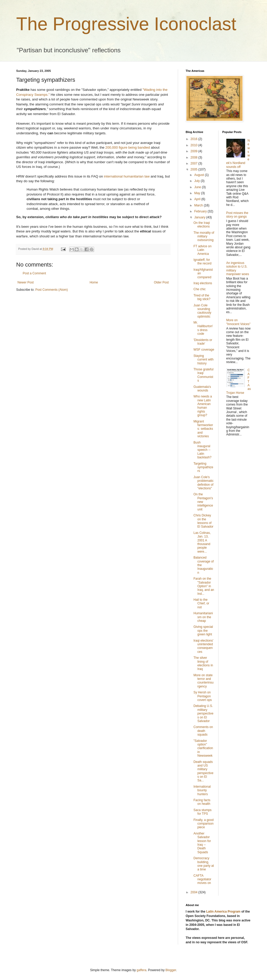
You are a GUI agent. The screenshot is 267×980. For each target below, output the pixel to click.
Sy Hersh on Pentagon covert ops (203, 696)
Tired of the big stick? (202, 297)
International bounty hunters (202, 790)
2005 (195, 169)
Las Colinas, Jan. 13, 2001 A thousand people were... (202, 542)
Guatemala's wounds (202, 389)
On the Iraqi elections (202, 225)
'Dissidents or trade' (203, 342)
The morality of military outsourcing (204, 236)
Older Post (161, 282)
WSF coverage (204, 350)
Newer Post (26, 282)
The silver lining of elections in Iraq (203, 663)
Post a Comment (34, 273)
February (201, 211)
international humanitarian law (127, 176)
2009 (195, 151)
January (200, 217)
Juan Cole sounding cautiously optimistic (202, 311)
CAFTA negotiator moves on (202, 879)
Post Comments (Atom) (51, 290)
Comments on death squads (203, 731)
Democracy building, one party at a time (204, 864)
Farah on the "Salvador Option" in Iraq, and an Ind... (204, 586)
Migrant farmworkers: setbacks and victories (203, 429)
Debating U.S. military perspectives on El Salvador (203, 713)
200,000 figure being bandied (128, 147)
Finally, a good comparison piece (204, 824)
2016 (195, 139)
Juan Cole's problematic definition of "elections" (204, 483)
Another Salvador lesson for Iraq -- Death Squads (202, 843)
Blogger (171, 970)
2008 (195, 157)
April (198, 199)
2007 (195, 163)
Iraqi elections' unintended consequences (203, 646)
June (198, 187)
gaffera (141, 970)
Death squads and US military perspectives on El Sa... (203, 771)
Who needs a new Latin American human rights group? (203, 406)
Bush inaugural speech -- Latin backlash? (202, 450)
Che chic (200, 289)
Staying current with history (204, 360)
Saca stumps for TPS (202, 812)
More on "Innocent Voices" (238, 322)
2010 (195, 145)
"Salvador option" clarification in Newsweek (203, 748)
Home (94, 282)
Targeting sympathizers (203, 467)
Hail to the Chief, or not (201, 603)
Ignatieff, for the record (202, 262)
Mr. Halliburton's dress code (203, 328)
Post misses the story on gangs (237, 215)
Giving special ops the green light (203, 631)
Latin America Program (223, 912)
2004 (195, 892)
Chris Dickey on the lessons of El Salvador (203, 521)
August (200, 175)
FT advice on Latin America (202, 250)
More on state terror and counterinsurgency (204, 681)
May (198, 193)
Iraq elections (203, 283)
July (198, 181)
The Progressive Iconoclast (126, 24)
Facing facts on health (202, 802)
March (199, 205)
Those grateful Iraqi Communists (204, 375)
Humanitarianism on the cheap (203, 617)
